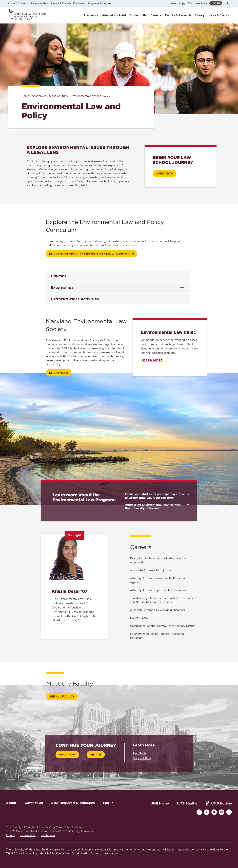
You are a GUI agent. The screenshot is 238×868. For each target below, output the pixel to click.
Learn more (59, 373)
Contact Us (34, 803)
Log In (216, 3)
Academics (91, 15)
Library (200, 15)
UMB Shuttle (187, 803)
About (11, 803)
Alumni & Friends (61, 3)
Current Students (18, 3)
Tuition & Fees (142, 759)
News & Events (219, 15)
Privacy (11, 835)
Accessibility (28, 835)
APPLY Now (165, 174)
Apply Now (67, 755)
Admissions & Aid (114, 15)
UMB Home (160, 803)
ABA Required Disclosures (73, 803)
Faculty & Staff (40, 3)
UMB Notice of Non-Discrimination (68, 854)
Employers (79, 3)
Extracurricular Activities (75, 299)
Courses (59, 276)
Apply (182, 3)
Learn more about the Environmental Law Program (91, 254)
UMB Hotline (219, 803)
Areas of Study (58, 96)
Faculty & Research (178, 15)
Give (174, 3)
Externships (62, 287)
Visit (191, 3)
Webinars (201, 3)
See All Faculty (62, 697)
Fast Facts (140, 754)
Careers (156, 15)
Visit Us (96, 755)
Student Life (138, 15)
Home (25, 96)
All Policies (48, 835)
